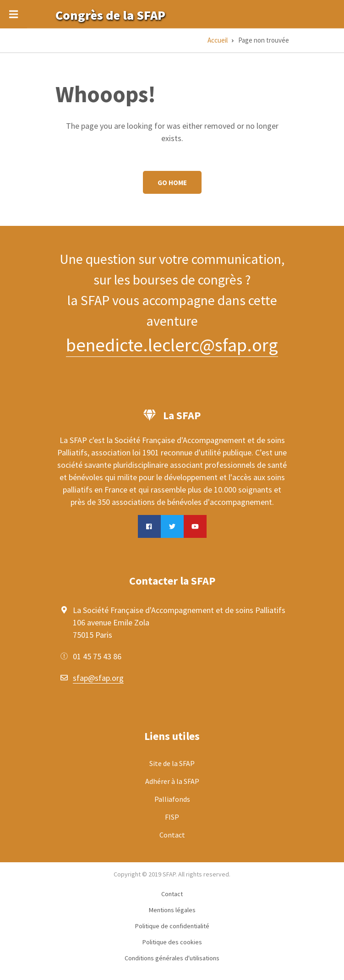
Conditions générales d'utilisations (172, 958)
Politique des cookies (172, 942)
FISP (172, 817)
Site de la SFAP (172, 763)
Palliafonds (172, 799)
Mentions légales (172, 910)
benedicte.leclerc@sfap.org (172, 345)
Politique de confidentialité (172, 926)
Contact (172, 835)
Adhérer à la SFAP (172, 781)
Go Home (172, 183)
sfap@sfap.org (98, 678)
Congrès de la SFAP (110, 15)
